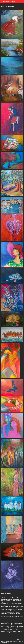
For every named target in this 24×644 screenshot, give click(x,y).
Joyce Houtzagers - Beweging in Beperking (9, 2)
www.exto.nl (12, 639)
